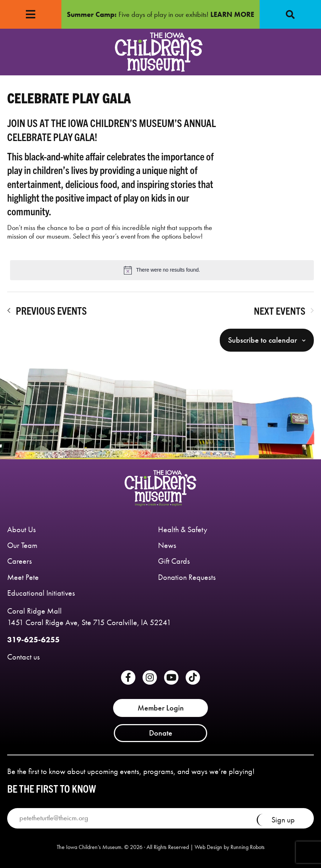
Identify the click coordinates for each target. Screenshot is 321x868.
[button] (290, 14)
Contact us (24, 657)
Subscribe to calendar (262, 340)
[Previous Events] (47, 310)
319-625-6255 (33, 640)
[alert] (162, 270)
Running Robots (248, 847)
